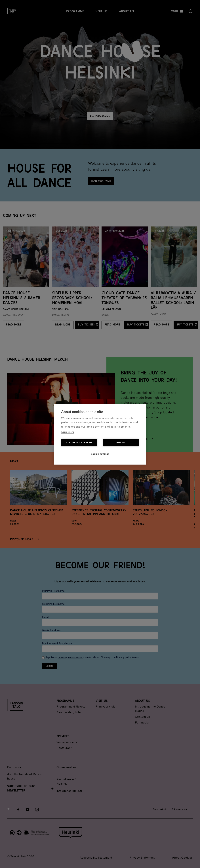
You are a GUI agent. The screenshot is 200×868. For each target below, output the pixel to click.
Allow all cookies (79, 443)
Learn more (68, 432)
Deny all (121, 443)
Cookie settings (100, 454)
